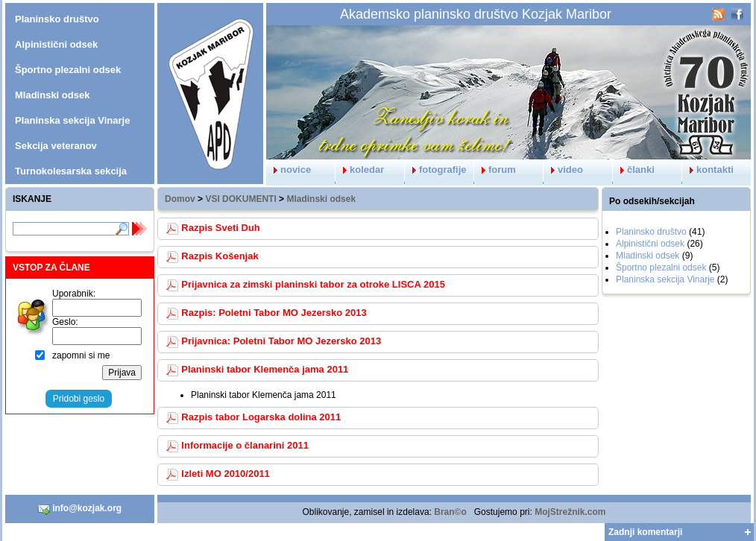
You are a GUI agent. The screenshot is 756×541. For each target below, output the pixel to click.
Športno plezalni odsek (661, 268)
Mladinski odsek (321, 199)
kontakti (708, 170)
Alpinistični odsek (650, 244)
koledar (360, 170)
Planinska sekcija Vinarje (665, 279)
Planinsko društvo (651, 232)
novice (289, 170)
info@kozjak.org (80, 509)
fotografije (436, 170)
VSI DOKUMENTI (240, 199)
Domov (180, 199)
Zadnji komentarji (645, 532)
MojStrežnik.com (570, 512)
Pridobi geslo (79, 399)
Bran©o (450, 512)
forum (495, 170)
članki (634, 170)
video (563, 170)
